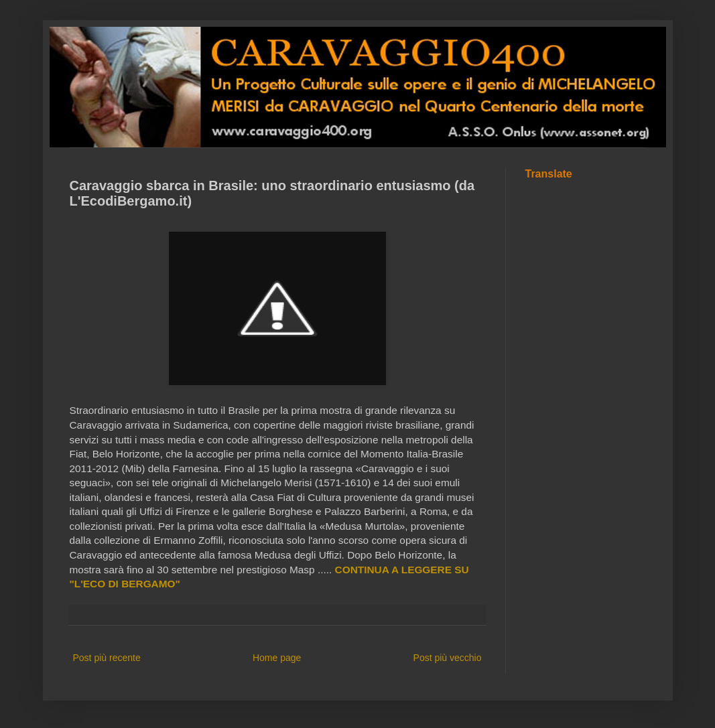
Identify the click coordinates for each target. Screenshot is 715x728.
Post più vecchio (448, 658)
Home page (277, 658)
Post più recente (107, 658)
